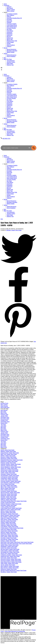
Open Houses (4, 406)
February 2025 (4, 432)
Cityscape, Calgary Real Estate (9, 474)
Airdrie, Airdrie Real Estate (7, 450)
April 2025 (3, 429)
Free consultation (11, 596)
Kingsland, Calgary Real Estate (9, 505)
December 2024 (5, 434)
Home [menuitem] (5, 4)
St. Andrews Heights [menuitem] (12, 14)
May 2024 (3, 444)
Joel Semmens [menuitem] (11, 61)
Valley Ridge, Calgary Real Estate (9, 563)
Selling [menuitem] (5, 54)
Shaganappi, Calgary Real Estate (9, 546)
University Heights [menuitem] (11, 24)
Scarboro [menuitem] (9, 46)
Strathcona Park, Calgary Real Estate (10, 556)
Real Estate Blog (5, 407)
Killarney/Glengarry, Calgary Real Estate (11, 504)
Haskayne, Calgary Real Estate (9, 498)
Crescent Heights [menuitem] (11, 28)
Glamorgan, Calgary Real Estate (9, 494)
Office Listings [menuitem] (10, 11)
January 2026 (4, 416)
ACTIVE (34, 144)
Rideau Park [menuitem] (10, 38)
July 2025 (3, 424)
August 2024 (4, 440)
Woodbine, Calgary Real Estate (9, 572)
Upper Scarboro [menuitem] (11, 45)
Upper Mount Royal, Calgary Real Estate (11, 562)
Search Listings (11, 585)
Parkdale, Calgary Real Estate (14, 230)
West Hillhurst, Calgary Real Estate (10, 566)
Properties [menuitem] (6, 5)
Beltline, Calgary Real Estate (8, 456)
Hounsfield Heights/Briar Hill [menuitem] (14, 18)
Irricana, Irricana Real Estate (8, 502)
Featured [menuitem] (9, 7)
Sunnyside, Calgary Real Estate (9, 558)
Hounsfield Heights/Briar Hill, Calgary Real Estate (14, 501)
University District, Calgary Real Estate (11, 559)
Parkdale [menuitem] (9, 22)
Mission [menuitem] (9, 37)
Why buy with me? (11, 582)
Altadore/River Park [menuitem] (12, 41)
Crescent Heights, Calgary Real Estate (11, 481)
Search (5, 12)
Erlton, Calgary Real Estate (7, 490)
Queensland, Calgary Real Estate (9, 531)
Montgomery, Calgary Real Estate (9, 514)
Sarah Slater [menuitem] (10, 63)
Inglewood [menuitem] (9, 35)
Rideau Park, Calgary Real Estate (9, 535)
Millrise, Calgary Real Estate (8, 511)
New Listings (4, 405)
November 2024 (5, 436)
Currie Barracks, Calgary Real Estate (10, 483)
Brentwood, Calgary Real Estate (9, 459)
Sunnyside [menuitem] (9, 21)
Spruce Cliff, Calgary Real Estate (9, 554)
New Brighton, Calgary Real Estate (10, 517)
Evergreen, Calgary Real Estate (9, 491)
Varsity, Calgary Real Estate (8, 565)
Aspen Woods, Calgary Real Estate (10, 453)
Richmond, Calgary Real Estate (9, 534)
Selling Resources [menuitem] (11, 55)
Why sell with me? (11, 593)
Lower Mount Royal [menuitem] (12, 25)
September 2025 (5, 422)
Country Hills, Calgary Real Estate (9, 480)
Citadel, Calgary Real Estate (8, 473)
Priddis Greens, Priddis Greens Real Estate (12, 528)
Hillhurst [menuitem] (9, 17)
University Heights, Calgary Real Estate (11, 561)
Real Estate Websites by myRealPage (15, 631)
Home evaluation (11, 595)
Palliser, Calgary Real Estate (8, 522)
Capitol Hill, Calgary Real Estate (9, 468)
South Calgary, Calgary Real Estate (10, 551)
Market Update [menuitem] (11, 52)
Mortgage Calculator (12, 583)
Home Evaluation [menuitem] (11, 56)
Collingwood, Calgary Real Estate (9, 477)
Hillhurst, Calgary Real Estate (8, 500)
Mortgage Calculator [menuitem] (12, 51)
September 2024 (5, 439)
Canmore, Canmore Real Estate (9, 466)
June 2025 (3, 426)
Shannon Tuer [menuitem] (10, 65)
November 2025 (5, 419)
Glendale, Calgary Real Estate (8, 497)
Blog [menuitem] (5, 58)
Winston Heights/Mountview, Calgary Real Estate (13, 571)
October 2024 (4, 437)
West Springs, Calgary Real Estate (10, 568)
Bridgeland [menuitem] (9, 34)
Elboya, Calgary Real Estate (8, 488)
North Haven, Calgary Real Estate (9, 519)
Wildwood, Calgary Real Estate (9, 569)
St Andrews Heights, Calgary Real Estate (11, 555)
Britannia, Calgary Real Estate (8, 463)
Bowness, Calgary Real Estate (8, 457)
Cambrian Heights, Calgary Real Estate (11, 464)
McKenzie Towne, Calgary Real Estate (11, 510)
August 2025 (4, 423)
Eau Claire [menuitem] (9, 29)
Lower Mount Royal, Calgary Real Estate (11, 508)
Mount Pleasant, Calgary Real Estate (10, 515)
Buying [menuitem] (5, 48)
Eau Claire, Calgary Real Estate (9, 485)
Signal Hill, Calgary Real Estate (9, 548)
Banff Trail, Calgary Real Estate (9, 454)
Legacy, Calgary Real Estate (8, 507)
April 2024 (3, 446)
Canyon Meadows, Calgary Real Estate (11, 467)
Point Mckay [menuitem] (10, 31)
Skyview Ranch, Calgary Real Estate (10, 549)
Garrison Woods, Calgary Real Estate (10, 493)
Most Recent (4, 410)
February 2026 (4, 415)
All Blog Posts (4, 403)
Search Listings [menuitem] (11, 10)
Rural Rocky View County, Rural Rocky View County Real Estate (17, 542)
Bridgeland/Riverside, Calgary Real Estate (12, 460)
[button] (6, 139)
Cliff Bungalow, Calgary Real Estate (10, 476)
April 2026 (3, 412)
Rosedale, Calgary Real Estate (9, 538)
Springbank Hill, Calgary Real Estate (10, 552)
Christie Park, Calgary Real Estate (9, 471)
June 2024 (3, 443)
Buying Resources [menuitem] (11, 49)
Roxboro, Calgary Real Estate (8, 541)
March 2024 (4, 447)
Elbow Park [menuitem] (10, 39)
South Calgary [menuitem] (10, 42)
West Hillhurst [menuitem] (10, 15)
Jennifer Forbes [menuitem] (11, 62)
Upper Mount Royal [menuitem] (12, 27)
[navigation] (18, 104)
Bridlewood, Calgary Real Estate (9, 461)
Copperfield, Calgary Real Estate (9, 478)
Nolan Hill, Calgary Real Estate (9, 518)
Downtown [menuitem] (9, 32)
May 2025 (3, 427)
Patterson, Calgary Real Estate (9, 525)
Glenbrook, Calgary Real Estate (9, 495)
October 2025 (4, 420)
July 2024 (3, 442)
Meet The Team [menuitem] (8, 59)
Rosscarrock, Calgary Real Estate (9, 539)
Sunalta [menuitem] (9, 44)
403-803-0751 (7, 139)
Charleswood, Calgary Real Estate (9, 470)
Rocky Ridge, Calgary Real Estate (9, 537)
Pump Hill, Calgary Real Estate (9, 529)
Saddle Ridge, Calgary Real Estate (10, 545)
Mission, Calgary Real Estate (8, 512)
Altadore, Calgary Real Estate (8, 451)
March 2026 (4, 413)
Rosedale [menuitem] (9, 20)
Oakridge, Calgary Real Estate (8, 521)
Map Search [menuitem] (10, 8)
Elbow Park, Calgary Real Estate (9, 487)
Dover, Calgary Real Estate (8, 484)
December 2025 (5, 417)
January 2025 (4, 433)
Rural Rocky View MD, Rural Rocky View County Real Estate (16, 544)
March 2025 (4, 430)
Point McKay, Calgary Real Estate (9, 527)
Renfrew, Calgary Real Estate (8, 532)
